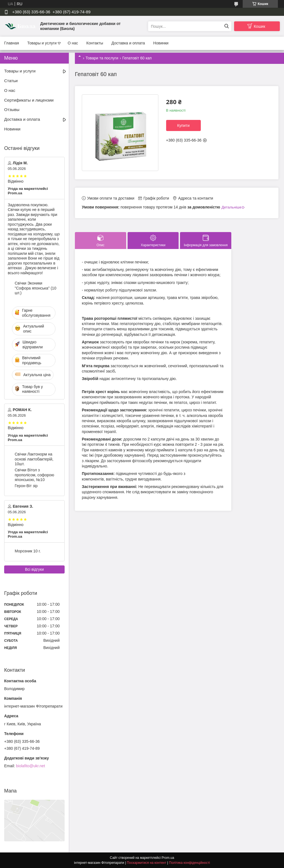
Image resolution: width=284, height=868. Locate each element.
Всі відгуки (34, 569)
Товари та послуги (102, 58)
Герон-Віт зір (26, 486)
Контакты (95, 43)
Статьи (11, 81)
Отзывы (12, 110)
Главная (12, 43)
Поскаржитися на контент (146, 863)
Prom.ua (168, 858)
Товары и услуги (42, 43)
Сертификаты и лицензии (29, 100)
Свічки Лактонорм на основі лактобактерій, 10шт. (34, 459)
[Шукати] (226, 26)
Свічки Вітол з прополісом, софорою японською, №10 (34, 475)
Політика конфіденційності (189, 863)
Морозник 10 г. (28, 551)
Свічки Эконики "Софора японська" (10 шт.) (35, 288)
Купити (183, 125)
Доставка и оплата (128, 43)
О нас (73, 43)
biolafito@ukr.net (31, 766)
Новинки (161, 43)
